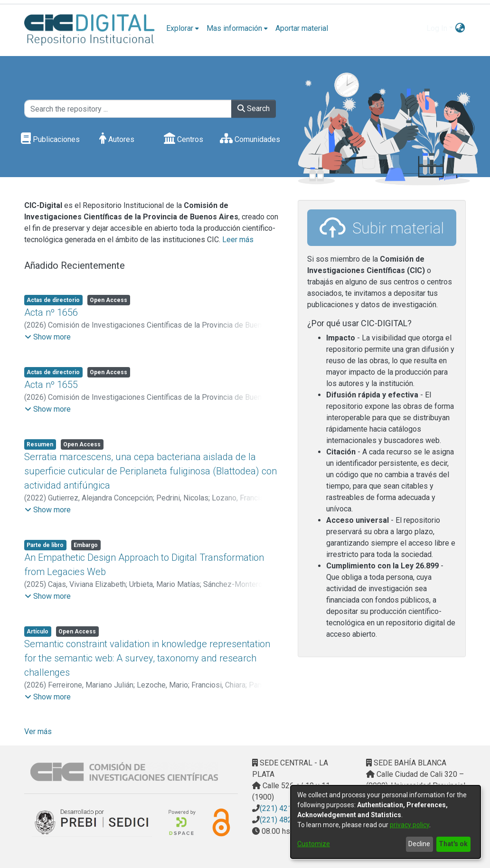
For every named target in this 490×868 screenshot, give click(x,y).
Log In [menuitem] (437, 28)
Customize (314, 844)
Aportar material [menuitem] (302, 28)
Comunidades (250, 139)
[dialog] (386, 822)
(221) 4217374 (284, 808)
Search (254, 108)
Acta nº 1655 (51, 385)
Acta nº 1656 (51, 312)
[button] (48, 337)
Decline (419, 844)
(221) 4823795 (284, 820)
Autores (117, 139)
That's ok (453, 844)
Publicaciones (50, 139)
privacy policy (410, 825)
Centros (184, 139)
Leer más (238, 240)
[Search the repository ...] (128, 109)
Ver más (38, 731)
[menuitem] (183, 28)
